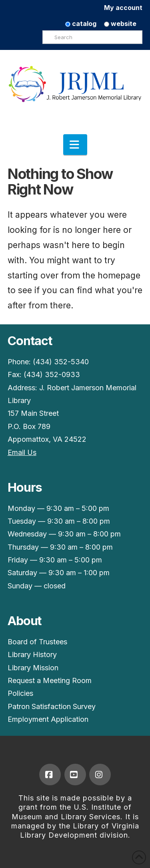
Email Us (22, 452)
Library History (32, 654)
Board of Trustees (37, 642)
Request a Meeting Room (50, 680)
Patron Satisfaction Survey (52, 706)
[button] (75, 145)
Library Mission (33, 668)
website (120, 24)
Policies (20, 693)
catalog (81, 24)
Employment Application (48, 719)
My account (123, 8)
